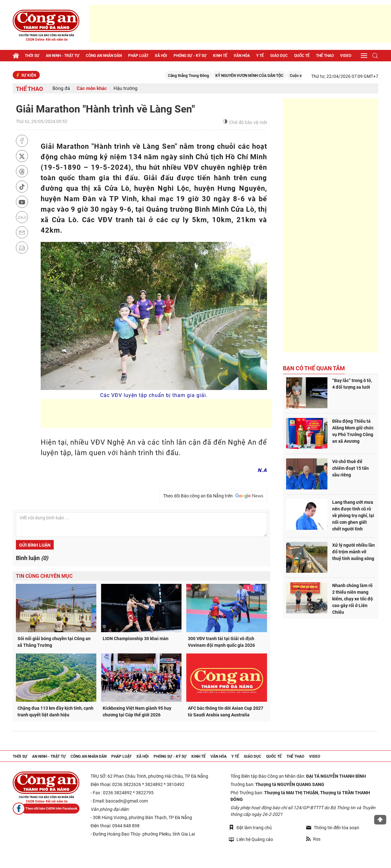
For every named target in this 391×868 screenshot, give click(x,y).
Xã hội (161, 56)
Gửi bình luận (35, 545)
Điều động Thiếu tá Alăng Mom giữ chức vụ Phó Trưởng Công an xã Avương (353, 431)
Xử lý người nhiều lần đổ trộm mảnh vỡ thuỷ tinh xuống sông (353, 552)
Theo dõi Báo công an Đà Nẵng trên (213, 496)
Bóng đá (61, 89)
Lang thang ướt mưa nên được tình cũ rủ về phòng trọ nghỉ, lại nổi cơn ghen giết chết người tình (353, 516)
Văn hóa (242, 56)
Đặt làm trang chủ (250, 827)
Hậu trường (125, 89)
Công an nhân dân (104, 56)
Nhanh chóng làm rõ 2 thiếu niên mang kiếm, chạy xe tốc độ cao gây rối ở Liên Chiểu (353, 599)
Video (346, 56)
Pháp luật (138, 56)
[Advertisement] (240, 24)
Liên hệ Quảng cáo (251, 839)
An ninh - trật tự (63, 56)
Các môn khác (92, 89)
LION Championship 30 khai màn (136, 639)
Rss (313, 839)
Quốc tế (302, 56)
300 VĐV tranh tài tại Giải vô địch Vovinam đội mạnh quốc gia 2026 (221, 642)
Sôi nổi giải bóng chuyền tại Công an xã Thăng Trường (54, 642)
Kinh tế (220, 56)
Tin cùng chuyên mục (44, 576)
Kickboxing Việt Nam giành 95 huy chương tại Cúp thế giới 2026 (137, 711)
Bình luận (32, 558)
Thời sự (32, 56)
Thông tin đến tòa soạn (333, 828)
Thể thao (325, 56)
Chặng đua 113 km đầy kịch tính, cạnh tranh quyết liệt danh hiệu (55, 711)
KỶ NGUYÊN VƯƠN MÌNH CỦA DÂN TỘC (257, 76)
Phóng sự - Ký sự (190, 56)
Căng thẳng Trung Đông (197, 76)
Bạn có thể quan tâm (314, 368)
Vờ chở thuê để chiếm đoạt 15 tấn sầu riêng (350, 468)
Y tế (260, 56)
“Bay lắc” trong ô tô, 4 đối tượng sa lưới (352, 384)
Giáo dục (279, 56)
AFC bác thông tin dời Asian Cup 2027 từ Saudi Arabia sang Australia (226, 711)
